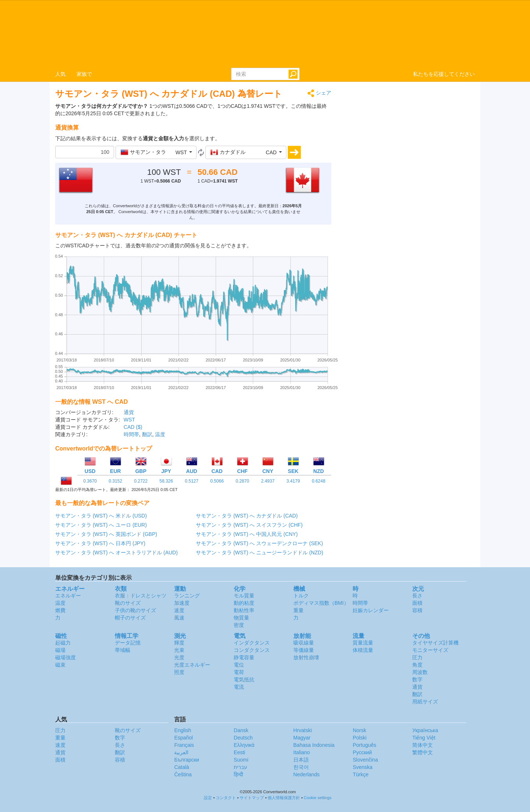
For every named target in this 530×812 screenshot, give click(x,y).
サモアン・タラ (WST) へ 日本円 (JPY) (100, 543)
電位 (239, 665)
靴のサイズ (128, 603)
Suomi (241, 760)
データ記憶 (128, 643)
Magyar (302, 738)
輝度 (179, 643)
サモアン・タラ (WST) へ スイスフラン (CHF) (249, 525)
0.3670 (90, 481)
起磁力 (63, 643)
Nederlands (307, 774)
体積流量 (363, 650)
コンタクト (226, 798)
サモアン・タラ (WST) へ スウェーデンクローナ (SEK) (259, 543)
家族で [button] (84, 74)
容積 (417, 610)
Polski (359, 738)
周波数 (420, 672)
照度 (179, 672)
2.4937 (268, 481)
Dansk (241, 730)
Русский (362, 752)
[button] (156, 152)
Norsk (359, 730)
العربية (181, 752)
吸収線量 (304, 643)
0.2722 (141, 481)
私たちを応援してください (444, 74)
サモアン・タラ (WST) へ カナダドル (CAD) (247, 516)
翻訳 (147, 434)
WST (129, 420)
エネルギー (68, 596)
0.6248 (319, 481)
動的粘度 (244, 603)
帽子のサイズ (130, 618)
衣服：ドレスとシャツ (141, 596)
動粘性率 (244, 610)
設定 (208, 798)
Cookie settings (317, 798)
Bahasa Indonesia (314, 745)
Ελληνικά (244, 745)
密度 (239, 625)
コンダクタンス (252, 650)
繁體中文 (423, 752)
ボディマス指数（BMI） (321, 603)
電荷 (239, 672)
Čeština (183, 774)
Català (181, 767)
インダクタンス (252, 643)
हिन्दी (239, 774)
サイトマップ (252, 798)
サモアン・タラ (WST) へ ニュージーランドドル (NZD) (259, 552)
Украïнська (425, 730)
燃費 (60, 610)
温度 (160, 434)
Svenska (363, 767)
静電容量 (244, 657)
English (183, 730)
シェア (319, 93)
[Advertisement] (409, 141)
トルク (301, 596)
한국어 (301, 767)
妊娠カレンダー (371, 610)
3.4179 (293, 481)
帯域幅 (123, 650)
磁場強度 (66, 657)
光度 (179, 657)
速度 (179, 610)
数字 (417, 679)
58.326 (166, 481)
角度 (417, 665)
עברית (241, 767)
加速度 (182, 603)
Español (183, 738)
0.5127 (192, 481)
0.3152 (115, 481)
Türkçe (361, 774)
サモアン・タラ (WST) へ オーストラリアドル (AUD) (116, 552)
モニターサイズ (430, 650)
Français (184, 745)
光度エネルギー (192, 665)
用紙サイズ (425, 702)
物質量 (241, 618)
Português (364, 745)
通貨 (129, 412)
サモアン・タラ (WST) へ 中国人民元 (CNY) (247, 534)
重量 (298, 610)
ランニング (187, 596)
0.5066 (217, 481)
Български (186, 760)
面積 (417, 603)
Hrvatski (303, 730)
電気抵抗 (244, 679)
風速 (179, 618)
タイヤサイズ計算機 (435, 643)
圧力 (417, 657)
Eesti (239, 752)
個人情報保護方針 (284, 798)
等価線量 (304, 650)
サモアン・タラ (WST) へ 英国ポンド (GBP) (106, 534)
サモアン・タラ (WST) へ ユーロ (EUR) (101, 525)
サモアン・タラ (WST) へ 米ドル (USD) (101, 516)
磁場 (60, 650)
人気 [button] (60, 74)
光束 (179, 650)
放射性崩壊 (306, 657)
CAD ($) (133, 427)
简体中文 (423, 745)
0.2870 (242, 481)
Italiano (302, 752)
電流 (239, 687)
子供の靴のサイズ (135, 610)
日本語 (301, 760)
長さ (417, 596)
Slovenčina (365, 760)
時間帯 (131, 434)
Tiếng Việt (424, 738)
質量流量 (363, 643)
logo (265, 33)
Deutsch (243, 738)
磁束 (60, 665)
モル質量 (244, 596)
